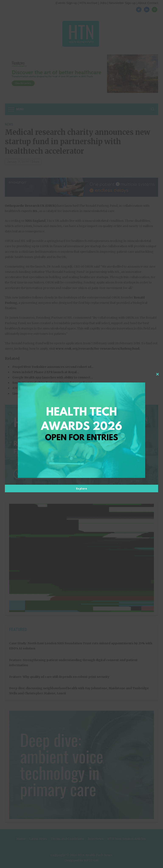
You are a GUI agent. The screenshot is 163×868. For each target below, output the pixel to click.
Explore (82, 488)
